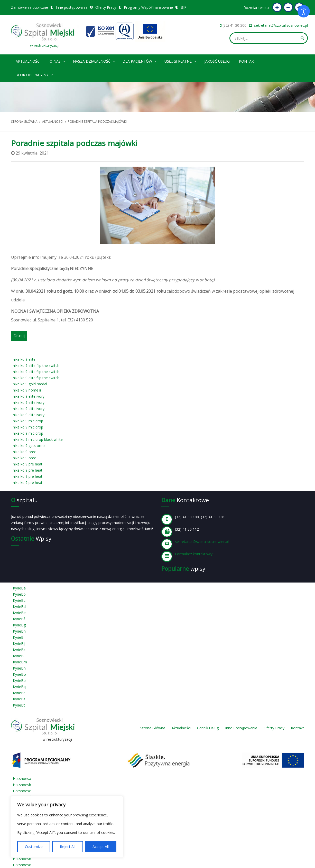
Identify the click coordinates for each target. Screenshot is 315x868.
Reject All (68, 847)
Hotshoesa (22, 779)
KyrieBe (19, 613)
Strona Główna (153, 728)
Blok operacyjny (34, 74)
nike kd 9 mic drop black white (38, 439)
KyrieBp (19, 680)
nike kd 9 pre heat (28, 464)
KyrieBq (19, 687)
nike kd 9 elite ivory (29, 396)
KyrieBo (19, 674)
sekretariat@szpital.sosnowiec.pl (281, 25)
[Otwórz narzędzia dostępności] (304, 11)
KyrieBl (19, 656)
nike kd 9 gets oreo (29, 446)
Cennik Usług (208, 728)
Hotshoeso (22, 865)
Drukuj (19, 336)
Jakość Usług (217, 61)
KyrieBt (19, 705)
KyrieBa (19, 588)
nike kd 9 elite (24, 359)
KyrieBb (19, 594)
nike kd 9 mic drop (28, 421)
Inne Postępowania (241, 728)
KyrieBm (20, 662)
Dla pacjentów (140, 60)
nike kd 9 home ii (27, 390)
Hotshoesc (22, 791)
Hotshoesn (22, 859)
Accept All (101, 847)
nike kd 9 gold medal (30, 384)
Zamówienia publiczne (30, 7)
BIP (184, 7)
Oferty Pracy (106, 7)
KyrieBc (19, 600)
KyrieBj (19, 643)
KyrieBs (19, 699)
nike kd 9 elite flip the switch (36, 365)
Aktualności (28, 61)
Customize (34, 847)
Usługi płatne (181, 60)
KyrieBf (19, 619)
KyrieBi (19, 637)
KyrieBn (19, 668)
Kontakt (248, 61)
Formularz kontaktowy (194, 554)
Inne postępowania (72, 7)
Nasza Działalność (94, 60)
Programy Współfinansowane (149, 7)
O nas (58, 60)
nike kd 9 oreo (25, 452)
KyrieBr (19, 693)
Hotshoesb (22, 785)
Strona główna (24, 122)
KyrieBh (19, 631)
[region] (67, 827)
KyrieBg (19, 625)
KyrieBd (19, 607)
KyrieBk (19, 650)
